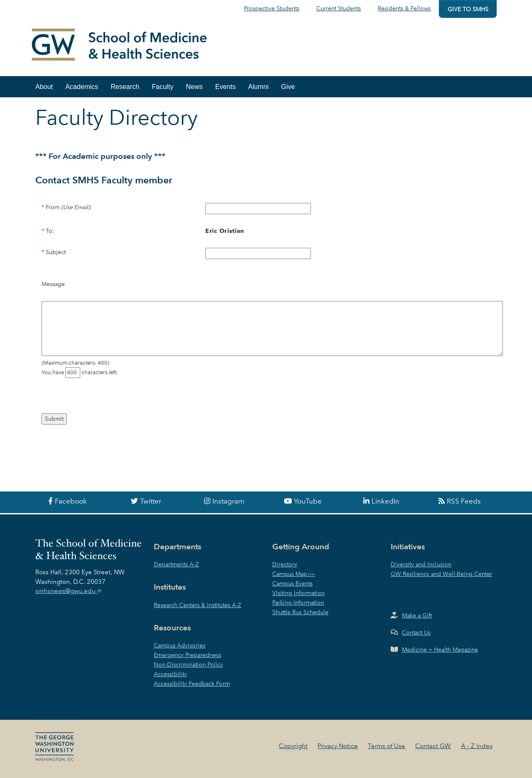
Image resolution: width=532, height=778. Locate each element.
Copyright (293, 746)
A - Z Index (477, 746)
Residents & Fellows (404, 8)
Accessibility (170, 674)
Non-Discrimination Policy (188, 664)
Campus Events (292, 583)
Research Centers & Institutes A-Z (197, 605)
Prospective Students (272, 8)
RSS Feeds (464, 501)
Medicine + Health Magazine (440, 650)
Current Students (339, 8)
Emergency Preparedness (187, 655)
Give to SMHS (468, 9)
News (194, 86)
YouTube (308, 501)
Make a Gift (417, 615)
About (44, 86)
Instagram (228, 501)
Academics (82, 86)
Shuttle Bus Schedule (300, 612)
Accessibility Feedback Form (192, 684)
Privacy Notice (338, 746)
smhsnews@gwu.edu (69, 591)
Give (288, 86)
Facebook (71, 501)
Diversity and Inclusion (421, 564)
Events (225, 86)
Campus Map (290, 574)
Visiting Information (298, 593)
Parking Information (298, 603)
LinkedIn (385, 501)
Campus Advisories (180, 645)
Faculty (163, 86)
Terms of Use (387, 746)
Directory (285, 564)
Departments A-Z (176, 564)
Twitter (151, 501)
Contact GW (433, 746)
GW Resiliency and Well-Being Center (441, 574)
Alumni (258, 86)
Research (125, 86)
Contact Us (416, 632)
